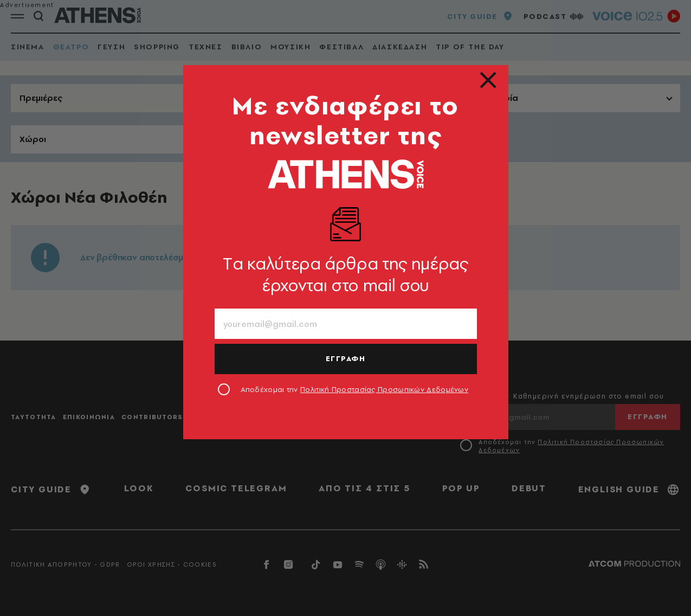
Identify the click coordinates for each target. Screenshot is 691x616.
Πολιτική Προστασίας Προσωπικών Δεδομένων (384, 389)
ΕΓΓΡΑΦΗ (346, 358)
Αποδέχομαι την (355, 389)
